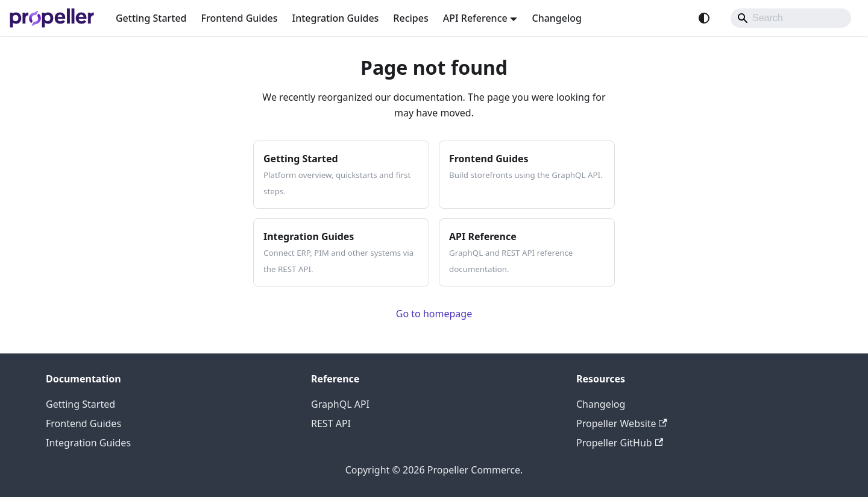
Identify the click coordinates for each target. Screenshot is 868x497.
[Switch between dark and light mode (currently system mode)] (704, 18)
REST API (331, 423)
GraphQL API (340, 404)
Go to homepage (434, 314)
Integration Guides (336, 18)
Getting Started (151, 18)
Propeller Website (622, 423)
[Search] (791, 18)
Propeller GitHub (620, 443)
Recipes (410, 18)
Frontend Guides (240, 18)
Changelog (557, 18)
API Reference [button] (475, 18)
